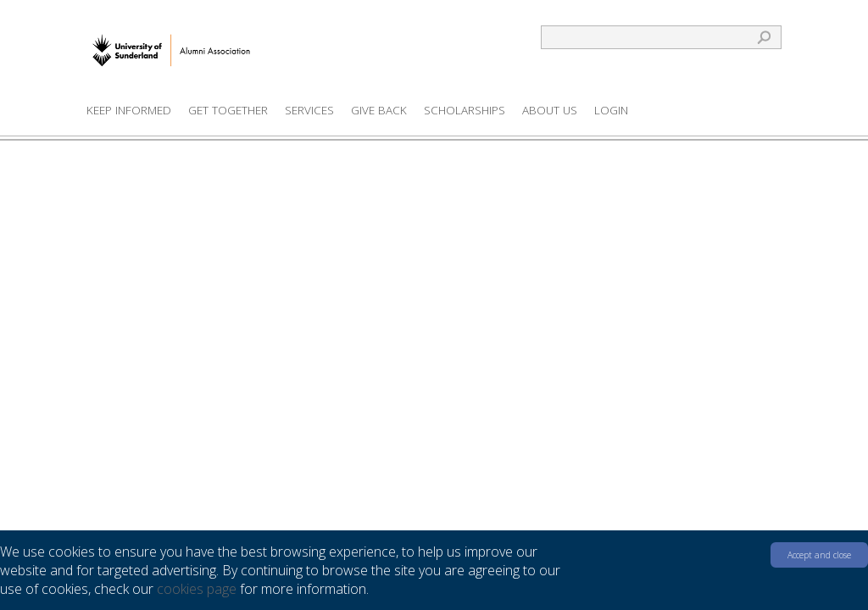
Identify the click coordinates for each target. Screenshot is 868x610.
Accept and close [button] (819, 555)
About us (550, 110)
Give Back (379, 110)
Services (309, 110)
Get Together (228, 110)
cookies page (197, 589)
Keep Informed (129, 110)
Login (611, 110)
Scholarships (465, 110)
